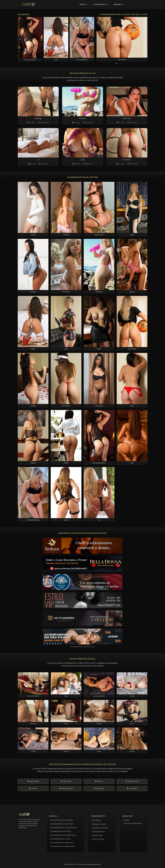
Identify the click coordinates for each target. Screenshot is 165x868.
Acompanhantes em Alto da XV (62, 843)
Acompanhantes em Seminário (62, 824)
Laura (66, 349)
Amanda (99, 292)
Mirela (66, 463)
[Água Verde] (84, 122)
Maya (99, 349)
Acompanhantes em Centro (61, 839)
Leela (33, 235)
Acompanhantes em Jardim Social (63, 835)
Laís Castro (99, 406)
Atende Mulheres (98, 832)
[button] (20, 39)
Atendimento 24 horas (100, 828)
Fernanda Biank (82, 60)
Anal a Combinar (98, 839)
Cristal (33, 406)
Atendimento (101, 4)
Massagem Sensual (99, 824)
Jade (132, 235)
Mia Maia (66, 292)
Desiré (132, 292)
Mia (132, 463)
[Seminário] (84, 164)
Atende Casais (97, 835)
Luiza (66, 520)
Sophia (33, 463)
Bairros (119, 4)
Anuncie (127, 820)
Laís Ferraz (122, 60)
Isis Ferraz (66, 406)
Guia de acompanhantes (133, 823)
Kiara (56, 60)
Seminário (89, 164)
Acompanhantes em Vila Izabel (62, 820)
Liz (99, 520)
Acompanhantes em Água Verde (62, 846)
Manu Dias (99, 235)
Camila (33, 292)
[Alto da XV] (40, 164)
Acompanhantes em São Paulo (83, 647)
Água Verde (89, 122)
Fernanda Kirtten (30, 60)
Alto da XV (44, 164)
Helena (66, 235)
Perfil (84, 4)
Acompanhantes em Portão (61, 831)
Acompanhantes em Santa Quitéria (63, 828)
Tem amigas (96, 820)
